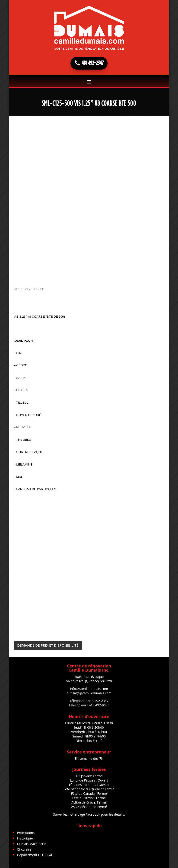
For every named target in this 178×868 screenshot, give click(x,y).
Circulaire (24, 849)
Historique (25, 838)
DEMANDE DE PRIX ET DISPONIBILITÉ (48, 645)
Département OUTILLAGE (36, 855)
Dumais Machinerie (32, 844)
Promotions (26, 833)
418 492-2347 (93, 63)
